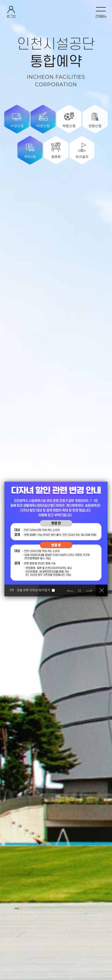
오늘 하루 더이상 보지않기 (33, 590)
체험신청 (69, 126)
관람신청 (95, 126)
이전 (70, 590)
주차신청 (30, 157)
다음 (89, 590)
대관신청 (43, 126)
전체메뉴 (101, 17)
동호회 (56, 157)
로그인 (11, 17)
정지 (80, 590)
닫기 (102, 590)
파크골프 (82, 157)
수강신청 (17, 126)
